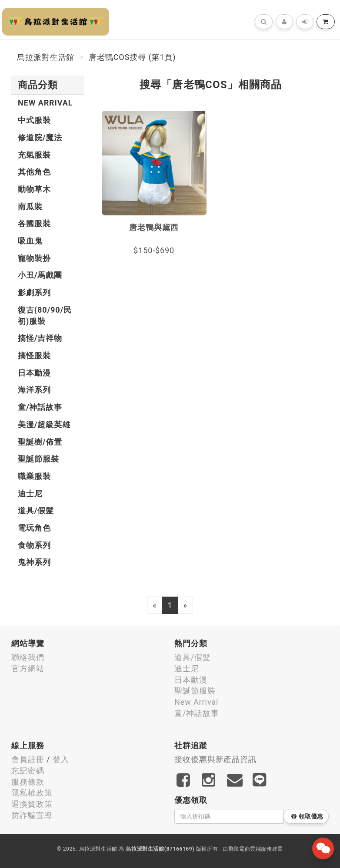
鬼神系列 (34, 562)
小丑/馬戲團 (40, 275)
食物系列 (34, 545)
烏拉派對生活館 (46, 57)
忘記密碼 (28, 771)
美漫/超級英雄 (44, 424)
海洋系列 (34, 390)
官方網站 (28, 668)
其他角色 (34, 172)
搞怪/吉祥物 (40, 338)
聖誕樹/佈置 (40, 442)
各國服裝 (34, 223)
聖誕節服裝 (38, 459)
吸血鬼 (30, 241)
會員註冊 (28, 759)
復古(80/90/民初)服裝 (45, 315)
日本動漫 (34, 373)
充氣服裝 (34, 155)
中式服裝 (34, 120)
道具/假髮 (36, 510)
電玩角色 (34, 528)
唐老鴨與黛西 (154, 227)
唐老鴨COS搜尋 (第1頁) (132, 57)
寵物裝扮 (34, 258)
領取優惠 (307, 816)
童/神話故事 (40, 407)
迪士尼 (30, 493)
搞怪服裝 (34, 355)
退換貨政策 (32, 804)
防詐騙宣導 (32, 815)
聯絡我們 (28, 657)
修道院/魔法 (40, 137)
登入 (61, 759)
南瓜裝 (30, 206)
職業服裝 (34, 476)
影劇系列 (34, 292)
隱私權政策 (32, 793)
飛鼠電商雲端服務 (250, 849)
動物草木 (34, 189)
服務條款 (28, 782)
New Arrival (45, 103)
